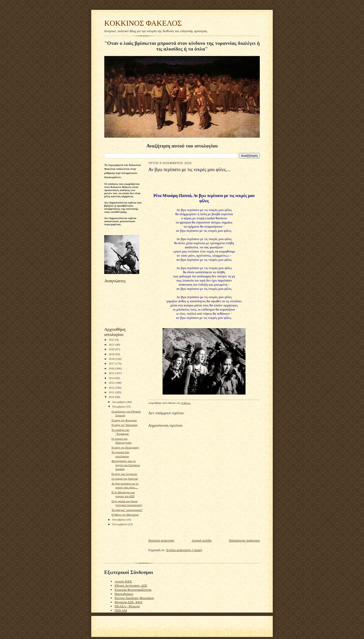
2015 (112, 373)
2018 (112, 359)
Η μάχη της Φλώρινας (124, 420)
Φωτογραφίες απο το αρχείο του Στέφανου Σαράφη (126, 465)
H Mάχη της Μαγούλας (125, 515)
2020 (112, 349)
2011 (112, 392)
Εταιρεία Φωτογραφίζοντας (133, 590)
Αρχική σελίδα (202, 540)
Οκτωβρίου (119, 519)
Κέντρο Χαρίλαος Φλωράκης (134, 598)
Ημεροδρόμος (124, 594)
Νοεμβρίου (119, 406)
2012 (112, 388)
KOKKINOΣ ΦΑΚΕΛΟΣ (143, 23)
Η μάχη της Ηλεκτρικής (125, 447)
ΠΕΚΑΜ (121, 610)
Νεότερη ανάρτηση (161, 540)
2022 (112, 340)
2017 (112, 363)
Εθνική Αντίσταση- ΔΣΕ (131, 585)
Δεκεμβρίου (120, 402)
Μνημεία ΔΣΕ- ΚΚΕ (129, 602)
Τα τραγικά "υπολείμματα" (127, 510)
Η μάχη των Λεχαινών (124, 474)
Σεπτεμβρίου (120, 524)
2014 (112, 378)
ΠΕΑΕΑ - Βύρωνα (127, 606)
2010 (112, 397)
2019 (112, 354)
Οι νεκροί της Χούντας (125, 479)
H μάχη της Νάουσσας (125, 425)
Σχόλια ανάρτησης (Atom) (184, 550)
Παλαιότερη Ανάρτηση (244, 540)
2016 (112, 368)
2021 (112, 345)
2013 (112, 383)
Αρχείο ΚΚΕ (123, 581)
